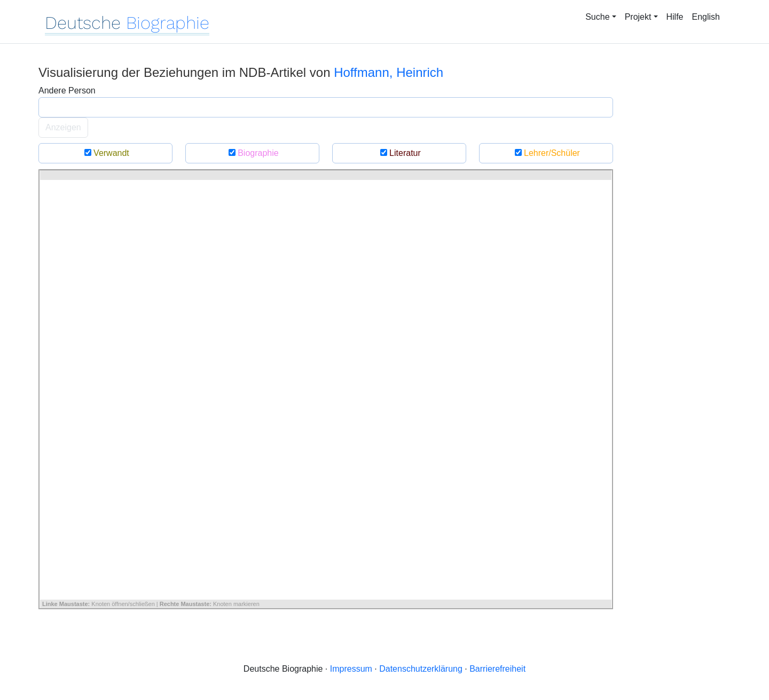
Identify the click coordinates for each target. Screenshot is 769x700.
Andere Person (67, 91)
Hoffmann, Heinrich (389, 72)
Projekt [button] (638, 17)
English (706, 17)
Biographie (252, 153)
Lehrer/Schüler (546, 153)
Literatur (399, 153)
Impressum (351, 669)
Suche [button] (597, 17)
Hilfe (675, 17)
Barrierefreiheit (497, 669)
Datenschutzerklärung (421, 669)
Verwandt (105, 153)
